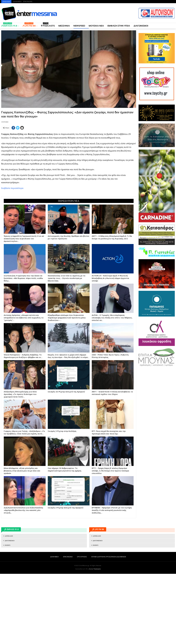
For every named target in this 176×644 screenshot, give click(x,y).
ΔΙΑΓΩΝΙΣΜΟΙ (141, 26)
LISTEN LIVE (9, 606)
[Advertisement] (69, 148)
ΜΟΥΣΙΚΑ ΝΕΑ (96, 26)
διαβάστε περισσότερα (12, 223)
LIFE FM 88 (29, 25)
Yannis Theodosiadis (95, 639)
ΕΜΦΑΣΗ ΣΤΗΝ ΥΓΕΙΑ (119, 26)
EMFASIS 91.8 (9, 25)
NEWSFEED (79, 26)
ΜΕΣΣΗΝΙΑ (64, 26)
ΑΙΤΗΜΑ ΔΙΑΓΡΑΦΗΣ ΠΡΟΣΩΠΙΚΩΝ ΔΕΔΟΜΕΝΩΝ (109, 627)
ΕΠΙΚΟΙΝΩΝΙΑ (28, 2)
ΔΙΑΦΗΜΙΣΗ (17, 2)
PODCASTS (48, 25)
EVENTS (8, 615)
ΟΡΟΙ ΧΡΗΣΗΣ (82, 627)
